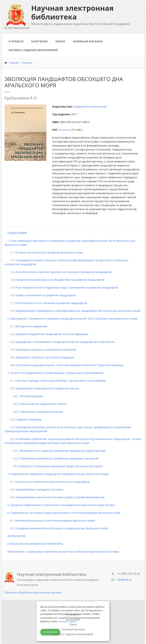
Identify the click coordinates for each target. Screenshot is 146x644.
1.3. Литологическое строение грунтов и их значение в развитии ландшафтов (58, 272)
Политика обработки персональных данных (33, 592)
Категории (39, 41)
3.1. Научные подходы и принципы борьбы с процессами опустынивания (55, 381)
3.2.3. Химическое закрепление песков (34, 412)
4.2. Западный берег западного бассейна (34, 489)
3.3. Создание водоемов (23, 419)
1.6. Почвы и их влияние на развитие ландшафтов (40, 295)
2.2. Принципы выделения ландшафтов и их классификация (46, 334)
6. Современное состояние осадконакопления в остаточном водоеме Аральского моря (62, 513)
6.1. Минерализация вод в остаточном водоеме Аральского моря (50, 520)
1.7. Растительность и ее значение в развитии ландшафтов (46, 303)
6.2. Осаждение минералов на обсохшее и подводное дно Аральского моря (56, 528)
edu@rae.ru (124, 580)
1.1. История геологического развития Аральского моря (44, 252)
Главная (14, 63)
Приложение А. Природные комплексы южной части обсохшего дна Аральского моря (62, 552)
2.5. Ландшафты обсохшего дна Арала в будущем (39, 357)
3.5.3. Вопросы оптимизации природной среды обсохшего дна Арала (54, 466)
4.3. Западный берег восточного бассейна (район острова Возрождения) (54, 497)
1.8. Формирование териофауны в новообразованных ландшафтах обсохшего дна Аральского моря (72, 311)
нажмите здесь (67, 621)
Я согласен (50, 632)
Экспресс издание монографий (33, 50)
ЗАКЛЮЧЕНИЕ (15, 536)
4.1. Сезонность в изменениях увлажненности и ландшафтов (47, 482)
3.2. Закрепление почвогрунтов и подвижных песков (42, 388)
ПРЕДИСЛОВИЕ (16, 233)
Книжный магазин (88, 41)
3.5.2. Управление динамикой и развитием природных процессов (52, 458)
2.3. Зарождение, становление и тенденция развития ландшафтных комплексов (59, 342)
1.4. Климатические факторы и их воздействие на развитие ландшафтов (54, 280)
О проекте (16, 41)
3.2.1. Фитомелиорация (24, 396)
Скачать (64, 130)
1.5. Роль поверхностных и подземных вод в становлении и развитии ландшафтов (61, 287)
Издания (27, 63)
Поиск (60, 41)
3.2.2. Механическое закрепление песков (35, 404)
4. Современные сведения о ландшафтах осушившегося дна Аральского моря (57, 474)
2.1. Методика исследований (26, 326)
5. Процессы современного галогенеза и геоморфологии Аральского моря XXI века (60, 505)
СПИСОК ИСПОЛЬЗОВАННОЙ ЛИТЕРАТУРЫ (34, 544)
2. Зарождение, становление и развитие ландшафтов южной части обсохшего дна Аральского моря (71, 318)
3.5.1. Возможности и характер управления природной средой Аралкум (55, 451)
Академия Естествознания (90, 106)
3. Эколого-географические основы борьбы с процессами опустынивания (54, 373)
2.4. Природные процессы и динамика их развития (40, 350)
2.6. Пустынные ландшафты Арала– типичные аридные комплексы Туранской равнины (64, 365)
